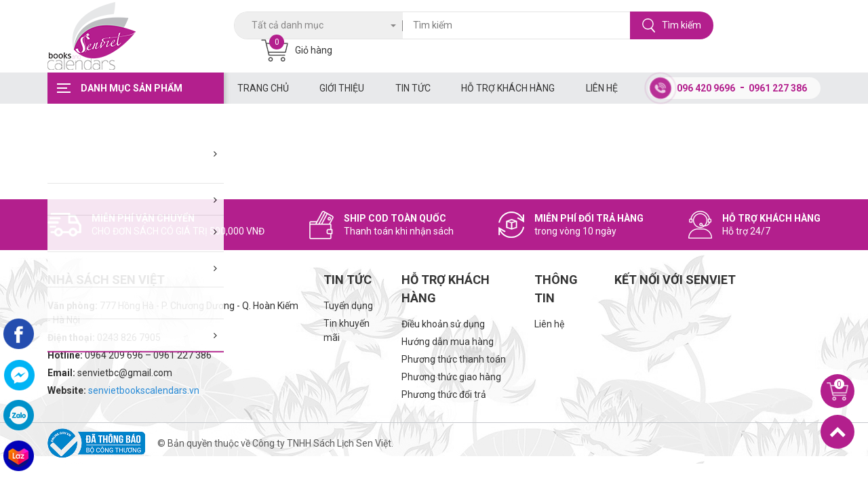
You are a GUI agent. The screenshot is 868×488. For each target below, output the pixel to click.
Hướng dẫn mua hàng (448, 342)
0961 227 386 (778, 88)
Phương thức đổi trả (444, 394)
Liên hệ (602, 88)
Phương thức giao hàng (451, 377)
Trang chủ (263, 88)
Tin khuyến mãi (347, 330)
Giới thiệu (342, 88)
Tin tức (413, 88)
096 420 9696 (706, 88)
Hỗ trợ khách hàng (508, 88)
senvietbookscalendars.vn (144, 390)
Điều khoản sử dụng (443, 324)
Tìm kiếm (672, 25)
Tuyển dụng (348, 306)
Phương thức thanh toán (454, 359)
